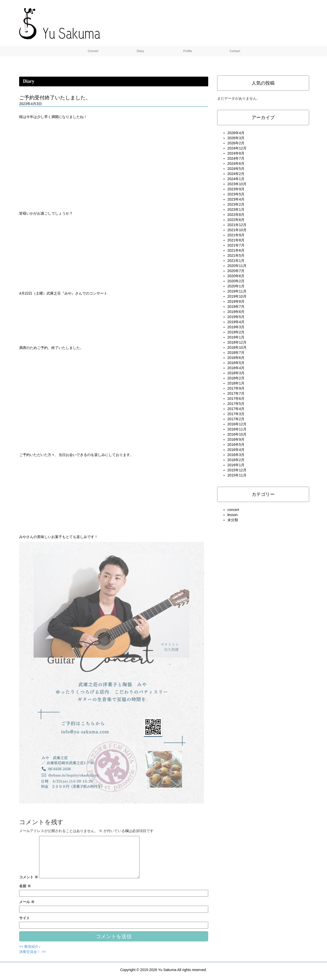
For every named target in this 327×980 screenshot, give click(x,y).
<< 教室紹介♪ (30, 947)
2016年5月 (236, 445)
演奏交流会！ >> (32, 952)
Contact (234, 51)
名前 (25, 886)
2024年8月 (236, 153)
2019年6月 (236, 312)
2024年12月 (237, 148)
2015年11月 (237, 475)
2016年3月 (236, 455)
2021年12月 (237, 225)
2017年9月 (236, 388)
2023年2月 (236, 204)
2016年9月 (236, 439)
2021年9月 (236, 235)
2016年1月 (236, 465)
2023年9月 (236, 189)
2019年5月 (236, 317)
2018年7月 (236, 353)
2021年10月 (237, 230)
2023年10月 (237, 184)
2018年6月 (236, 358)
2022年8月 (236, 215)
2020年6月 (236, 276)
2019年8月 (236, 301)
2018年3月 (236, 373)
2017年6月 (236, 399)
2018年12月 (237, 342)
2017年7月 (236, 393)
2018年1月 (236, 383)
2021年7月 (236, 245)
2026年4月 (236, 133)
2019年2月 (236, 332)
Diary (140, 51)
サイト (25, 918)
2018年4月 (236, 368)
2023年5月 (236, 194)
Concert (93, 51)
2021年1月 (236, 261)
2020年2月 (236, 281)
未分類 (233, 520)
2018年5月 (236, 363)
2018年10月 (237, 347)
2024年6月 (236, 164)
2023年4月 (236, 199)
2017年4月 (236, 409)
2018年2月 (236, 378)
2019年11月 (237, 291)
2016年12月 (237, 424)
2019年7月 (236, 307)
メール (27, 902)
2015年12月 (237, 470)
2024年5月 (236, 169)
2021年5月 (236, 255)
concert (233, 510)
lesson (232, 515)
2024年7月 (236, 158)
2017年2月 (236, 419)
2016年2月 (236, 460)
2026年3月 (236, 138)
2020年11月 (237, 266)
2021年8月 (236, 240)
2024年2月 (236, 174)
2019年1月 (236, 337)
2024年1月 (236, 179)
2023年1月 (236, 209)
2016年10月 (237, 434)
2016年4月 (236, 450)
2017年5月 (236, 404)
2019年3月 (236, 327)
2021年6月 (236, 250)
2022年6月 (236, 220)
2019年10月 (237, 296)
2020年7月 (236, 271)
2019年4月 (236, 322)
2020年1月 (236, 286)
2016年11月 (237, 429)
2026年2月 (236, 143)
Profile (187, 51)
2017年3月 (236, 414)
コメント (29, 877)
